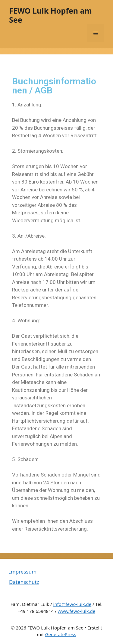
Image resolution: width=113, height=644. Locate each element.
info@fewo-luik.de (72, 604)
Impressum (23, 572)
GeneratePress (61, 634)
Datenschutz (24, 582)
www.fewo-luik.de (77, 611)
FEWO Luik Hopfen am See (50, 15)
